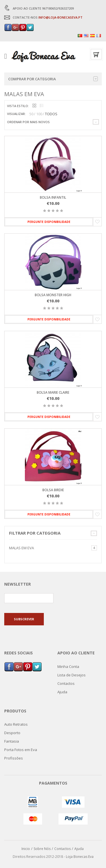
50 (31, 114)
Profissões (14, 758)
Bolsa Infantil (53, 197)
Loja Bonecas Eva (80, 857)
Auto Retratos (16, 724)
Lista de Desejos (72, 675)
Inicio (26, 849)
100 (39, 114)
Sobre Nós (42, 849)
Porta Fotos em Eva (21, 750)
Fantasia (12, 741)
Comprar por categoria (53, 79)
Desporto (12, 733)
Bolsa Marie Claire (53, 392)
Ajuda (62, 692)
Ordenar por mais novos (28, 122)
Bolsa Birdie (53, 490)
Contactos (66, 683)
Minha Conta (68, 666)
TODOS (51, 114)
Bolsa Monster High (53, 295)
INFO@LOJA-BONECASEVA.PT (60, 17)
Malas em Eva (21, 548)
